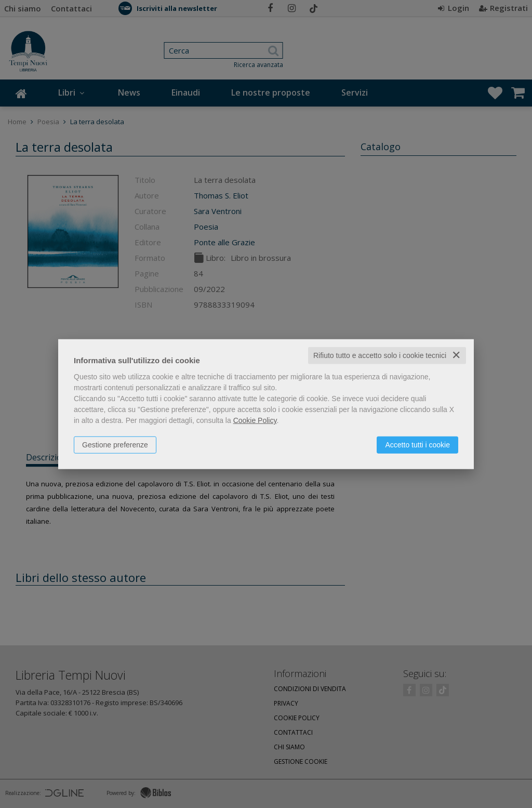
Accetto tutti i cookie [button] (417, 445)
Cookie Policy (255, 420)
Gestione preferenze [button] (115, 445)
